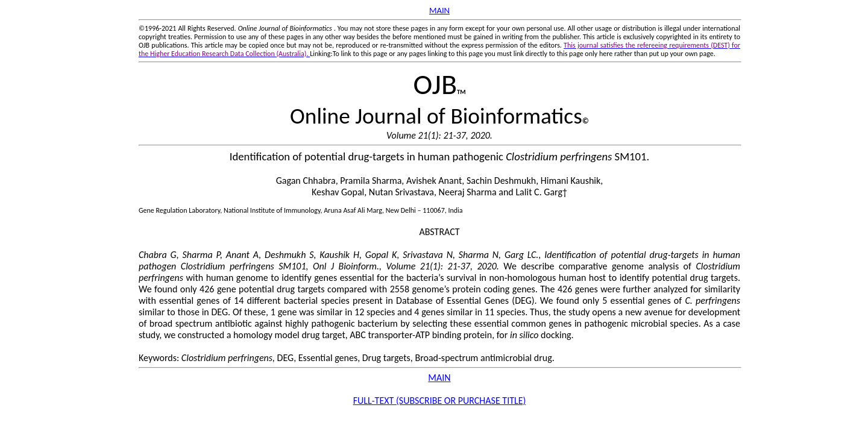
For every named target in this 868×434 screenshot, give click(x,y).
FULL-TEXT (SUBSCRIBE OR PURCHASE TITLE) (440, 401)
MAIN (439, 10)
